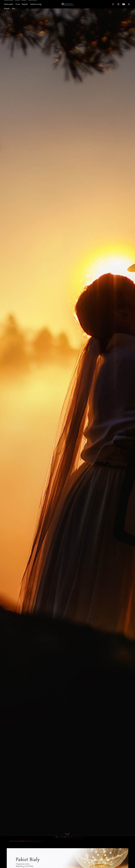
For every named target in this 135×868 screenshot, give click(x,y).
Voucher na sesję (36, 4)
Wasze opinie (8, 4)
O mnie (18, 4)
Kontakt (7, 8)
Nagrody (25, 4)
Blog (13, 8)
